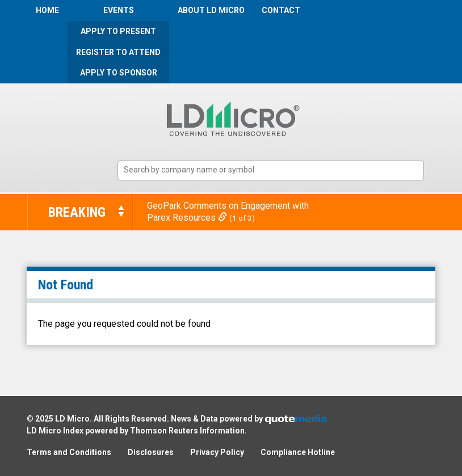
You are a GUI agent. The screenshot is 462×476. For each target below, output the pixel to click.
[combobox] (271, 170)
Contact (281, 10)
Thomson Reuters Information (187, 431)
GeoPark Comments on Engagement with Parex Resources (228, 212)
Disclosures (151, 452)
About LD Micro (211, 10)
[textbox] (276, 170)
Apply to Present (118, 31)
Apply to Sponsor (119, 73)
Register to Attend (118, 52)
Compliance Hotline (298, 452)
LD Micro (72, 419)
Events (119, 10)
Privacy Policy (217, 452)
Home (47, 10)
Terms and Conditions (69, 452)
